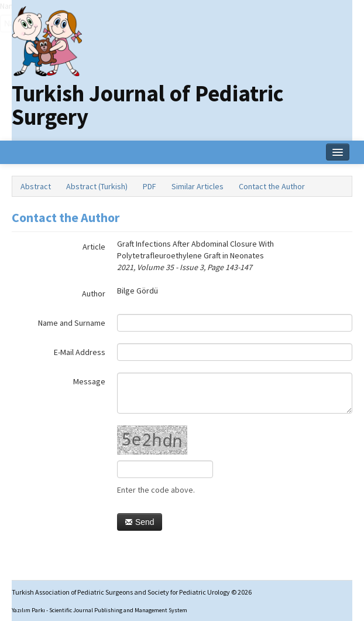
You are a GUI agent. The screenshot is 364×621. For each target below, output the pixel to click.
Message (89, 381)
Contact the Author (272, 186)
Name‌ (0, 6)
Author (94, 294)
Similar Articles (198, 186)
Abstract (36, 186)
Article (94, 247)
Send (140, 522)
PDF (150, 186)
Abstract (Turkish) (97, 186)
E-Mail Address (80, 352)
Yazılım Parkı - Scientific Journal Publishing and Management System (99, 610)
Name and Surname (72, 323)
